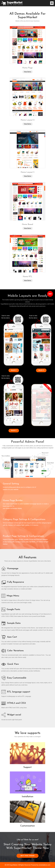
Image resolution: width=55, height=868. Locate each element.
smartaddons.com (45, 865)
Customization (27, 826)
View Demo (28, 72)
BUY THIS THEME (27, 856)
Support (27, 767)
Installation (28, 797)
